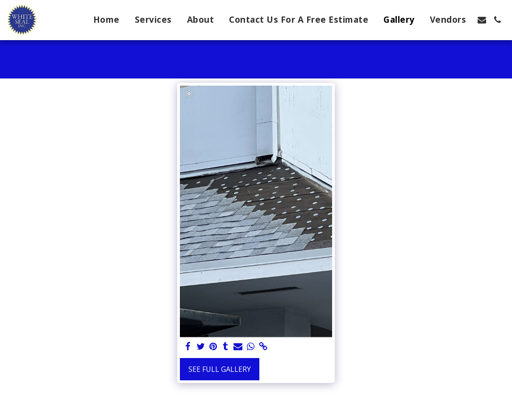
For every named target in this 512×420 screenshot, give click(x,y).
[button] (482, 20)
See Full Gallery (220, 369)
